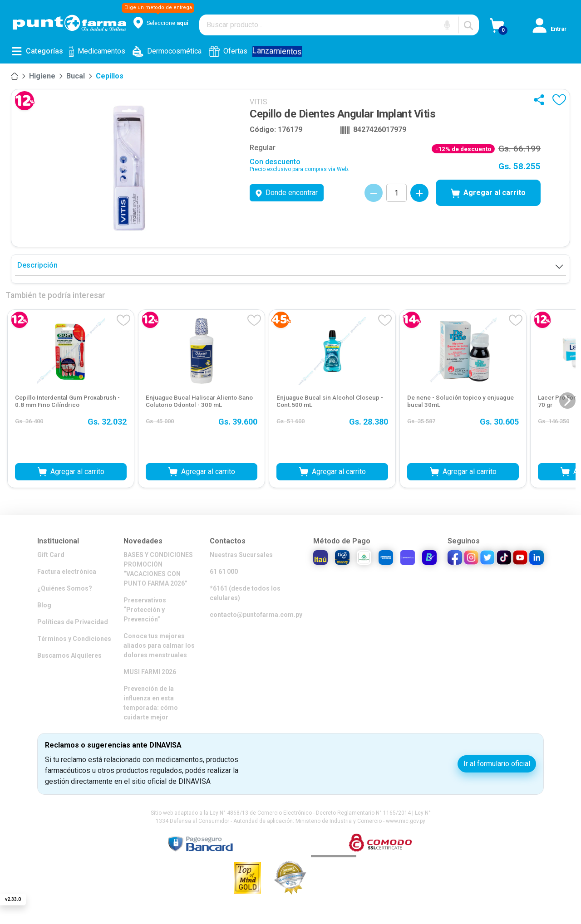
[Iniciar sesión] (554, 29)
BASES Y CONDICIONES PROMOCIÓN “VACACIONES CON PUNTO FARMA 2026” (158, 569)
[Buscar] (468, 25)
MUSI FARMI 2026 (150, 672)
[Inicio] (15, 76)
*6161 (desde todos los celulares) (245, 593)
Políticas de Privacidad (73, 622)
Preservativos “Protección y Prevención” (145, 610)
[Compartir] (541, 100)
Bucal (76, 76)
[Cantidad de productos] (396, 193)
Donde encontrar (287, 193)
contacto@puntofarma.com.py (256, 615)
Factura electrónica (67, 572)
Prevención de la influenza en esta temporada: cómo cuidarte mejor (151, 703)
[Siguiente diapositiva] (567, 401)
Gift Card (51, 555)
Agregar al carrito (488, 193)
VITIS (258, 102)
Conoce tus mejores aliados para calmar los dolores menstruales (159, 645)
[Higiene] (42, 76)
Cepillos (110, 76)
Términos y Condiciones (74, 639)
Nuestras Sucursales (241, 555)
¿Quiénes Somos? (65, 588)
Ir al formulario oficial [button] (497, 764)
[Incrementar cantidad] (419, 193)
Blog (44, 605)
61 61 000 (224, 572)
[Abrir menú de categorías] (37, 51)
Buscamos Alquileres (69, 655)
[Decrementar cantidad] (374, 193)
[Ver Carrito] (511, 29)
